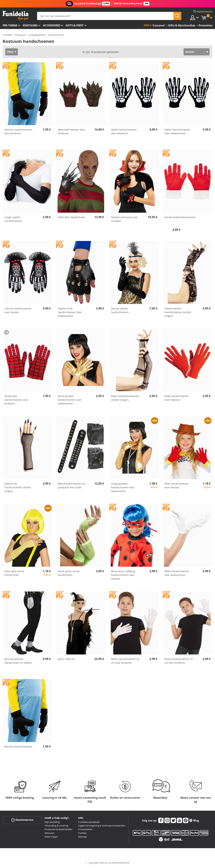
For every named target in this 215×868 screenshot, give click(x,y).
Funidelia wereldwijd (89, 822)
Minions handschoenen (18, 747)
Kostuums (30, 25)
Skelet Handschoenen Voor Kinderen (124, 131)
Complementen (37, 35)
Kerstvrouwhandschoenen (180, 217)
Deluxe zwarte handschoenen (120, 310)
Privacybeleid (85, 829)
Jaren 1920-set (66, 659)
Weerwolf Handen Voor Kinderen (71, 131)
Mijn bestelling (52, 822)
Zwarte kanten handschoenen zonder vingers (178, 312)
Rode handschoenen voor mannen (177, 398)
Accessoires (52, 25)
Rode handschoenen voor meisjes (177, 485)
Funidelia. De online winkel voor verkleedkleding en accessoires (15, 16)
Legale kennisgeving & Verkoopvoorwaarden (102, 826)
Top (146, 25)
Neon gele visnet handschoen (14, 573)
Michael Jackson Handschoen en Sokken (18, 661)
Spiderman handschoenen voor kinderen (16, 400)
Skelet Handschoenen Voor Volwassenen (177, 131)
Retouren (50, 833)
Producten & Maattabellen (58, 829)
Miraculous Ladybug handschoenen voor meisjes (123, 575)
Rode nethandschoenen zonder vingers (125, 398)
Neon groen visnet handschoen (69, 573)
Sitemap (82, 837)
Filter (10, 52)
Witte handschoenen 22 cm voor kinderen (125, 661)
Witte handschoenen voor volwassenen (177, 573)
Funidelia (7, 35)
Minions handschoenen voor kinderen (18, 131)
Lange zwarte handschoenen (13, 219)
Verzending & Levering (56, 826)
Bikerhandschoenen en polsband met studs (72, 485)
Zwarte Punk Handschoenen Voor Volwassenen (70, 312)
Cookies (82, 833)
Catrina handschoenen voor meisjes (18, 310)
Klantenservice (22, 820)
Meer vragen (51, 837)
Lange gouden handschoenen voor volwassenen (123, 487)
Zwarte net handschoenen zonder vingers (18, 487)
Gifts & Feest (75, 25)
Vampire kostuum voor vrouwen (124, 219)
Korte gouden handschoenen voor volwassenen (70, 400)
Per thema (10, 25)
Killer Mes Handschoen (72, 217)
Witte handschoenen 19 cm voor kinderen (178, 661)
